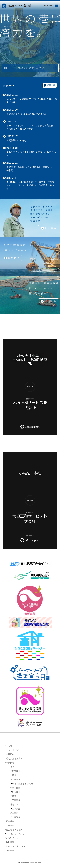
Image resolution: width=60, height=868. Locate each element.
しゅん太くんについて (16, 846)
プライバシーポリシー (16, 834)
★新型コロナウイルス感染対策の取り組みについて (31, 154)
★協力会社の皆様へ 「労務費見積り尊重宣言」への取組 (31, 169)
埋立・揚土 (15, 788)
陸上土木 (14, 813)
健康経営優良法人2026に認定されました (27, 114)
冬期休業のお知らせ (16, 140)
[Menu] (56, 7)
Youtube (10, 851)
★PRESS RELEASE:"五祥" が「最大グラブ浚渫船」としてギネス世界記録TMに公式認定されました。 (32, 185)
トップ (9, 746)
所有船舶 (16, 771)
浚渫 (12, 767)
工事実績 (16, 779)
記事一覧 (51, 85)
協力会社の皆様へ (14, 830)
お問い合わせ (12, 838)
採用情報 (51, 301)
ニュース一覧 (12, 750)
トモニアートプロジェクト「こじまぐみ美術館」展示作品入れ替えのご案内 (31, 127)
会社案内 (51, 228)
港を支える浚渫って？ (16, 759)
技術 (14, 775)
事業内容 (14, 258)
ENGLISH (47, 6)
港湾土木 (14, 805)
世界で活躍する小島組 (32, 68)
